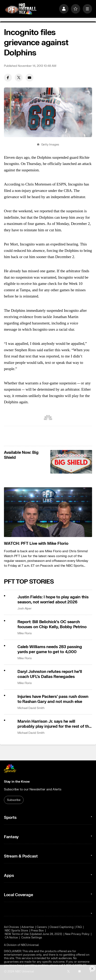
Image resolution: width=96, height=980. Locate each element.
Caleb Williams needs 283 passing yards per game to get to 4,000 (50, 649)
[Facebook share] (8, 78)
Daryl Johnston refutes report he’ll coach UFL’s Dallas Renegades (50, 674)
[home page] (21, 9)
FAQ (79, 927)
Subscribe (14, 800)
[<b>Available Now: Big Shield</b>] (71, 462)
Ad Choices (11, 927)
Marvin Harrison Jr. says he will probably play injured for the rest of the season (54, 724)
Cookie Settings (32, 938)
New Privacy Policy (77, 934)
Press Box (37, 931)
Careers (42, 927)
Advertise (28, 927)
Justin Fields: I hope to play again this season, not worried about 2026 (53, 600)
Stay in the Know (17, 782)
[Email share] (29, 78)
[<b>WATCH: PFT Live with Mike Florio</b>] (48, 512)
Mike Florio (25, 633)
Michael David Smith (31, 708)
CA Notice (11, 938)
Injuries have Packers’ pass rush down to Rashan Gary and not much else (53, 699)
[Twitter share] (19, 78)
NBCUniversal (30, 945)
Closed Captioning (62, 927)
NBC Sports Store (16, 931)
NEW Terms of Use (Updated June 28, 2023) (33, 934)
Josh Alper (25, 608)
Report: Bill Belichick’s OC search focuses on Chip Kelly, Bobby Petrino (52, 624)
